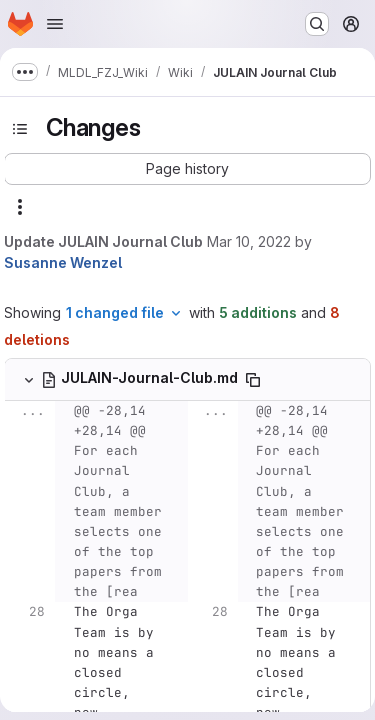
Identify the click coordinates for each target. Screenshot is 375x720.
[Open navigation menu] (55, 24)
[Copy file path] (253, 380)
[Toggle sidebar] (20, 129)
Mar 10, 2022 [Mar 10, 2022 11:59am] (249, 241)
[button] (187, 169)
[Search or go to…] (317, 24)
